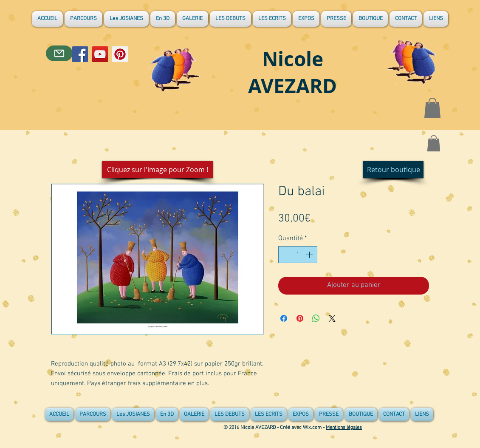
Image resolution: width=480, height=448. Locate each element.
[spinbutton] (298, 255)
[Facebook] (80, 54)
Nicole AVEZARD (292, 72)
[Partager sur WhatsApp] (316, 318)
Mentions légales (344, 428)
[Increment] (310, 255)
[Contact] (59, 53)
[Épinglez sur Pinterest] (300, 318)
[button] (432, 108)
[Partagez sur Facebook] (284, 318)
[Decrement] (285, 255)
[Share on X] (332, 318)
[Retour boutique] (393, 170)
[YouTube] (100, 54)
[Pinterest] (120, 54)
